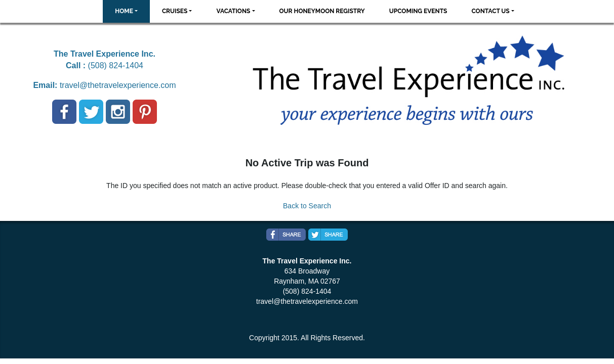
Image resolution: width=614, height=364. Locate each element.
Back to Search (307, 206)
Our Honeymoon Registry (322, 11)
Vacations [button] (233, 11)
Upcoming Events (418, 11)
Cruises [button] (175, 11)
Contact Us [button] (490, 11)
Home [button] (124, 11)
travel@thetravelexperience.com (118, 85)
